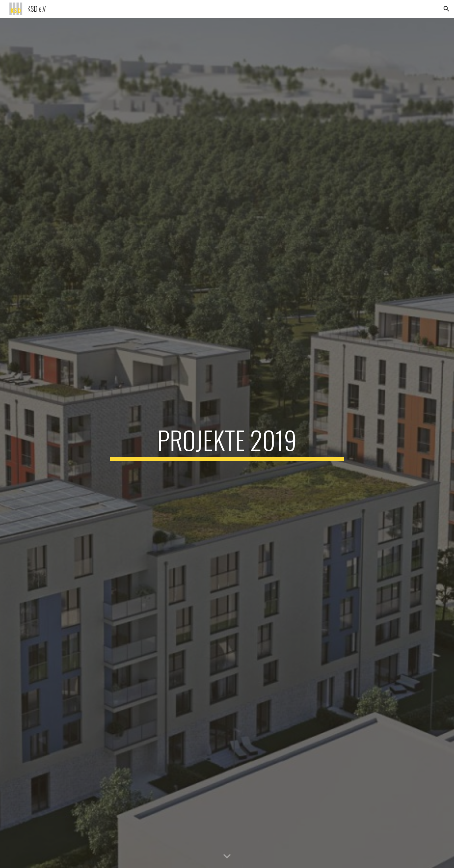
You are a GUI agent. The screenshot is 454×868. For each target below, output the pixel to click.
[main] (227, 443)
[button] (446, 9)
